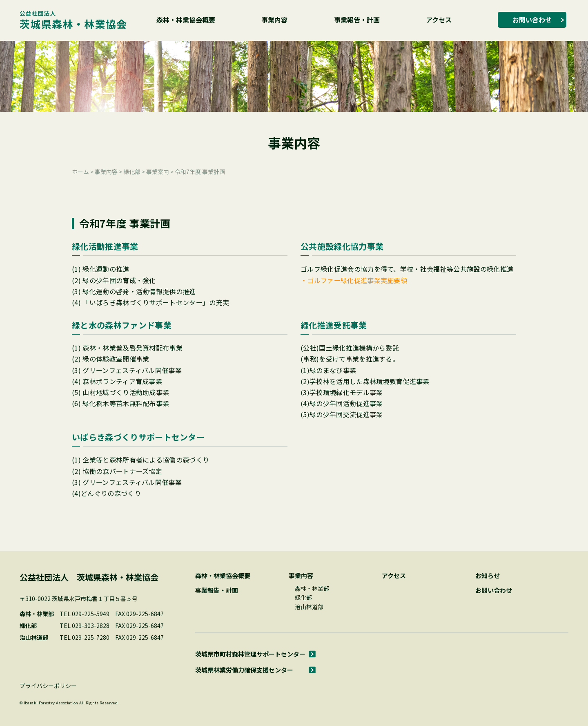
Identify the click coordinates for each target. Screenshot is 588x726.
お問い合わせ (532, 20)
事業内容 (274, 20)
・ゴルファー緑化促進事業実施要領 (354, 280)
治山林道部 (309, 607)
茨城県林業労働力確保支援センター (244, 670)
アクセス (439, 20)
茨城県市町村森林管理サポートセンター (250, 654)
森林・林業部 (312, 588)
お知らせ (488, 575)
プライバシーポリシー (48, 686)
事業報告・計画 (357, 20)
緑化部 (303, 597)
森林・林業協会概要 (186, 20)
